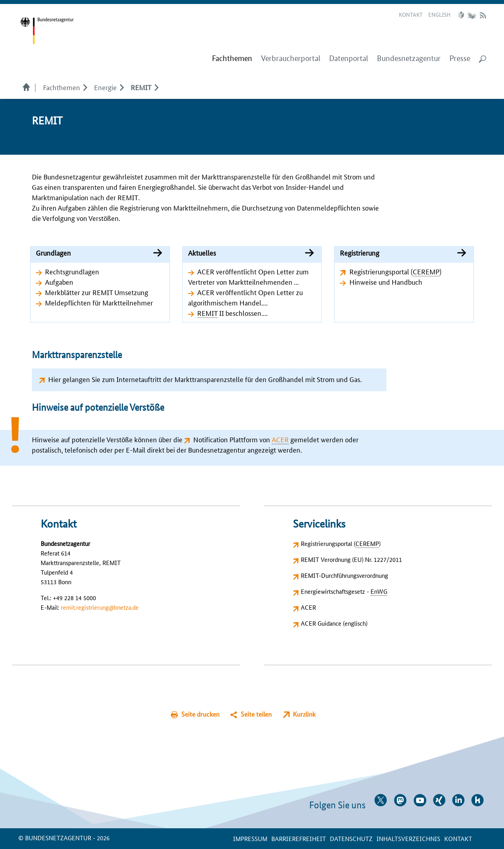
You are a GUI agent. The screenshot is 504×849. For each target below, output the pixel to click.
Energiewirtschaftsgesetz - (344, 591)
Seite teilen (256, 714)
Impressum (250, 838)
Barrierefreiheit (299, 838)
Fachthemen (62, 87)
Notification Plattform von (241, 439)
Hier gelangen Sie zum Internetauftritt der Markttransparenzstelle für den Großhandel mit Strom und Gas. (205, 379)
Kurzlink (304, 714)
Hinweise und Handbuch (386, 282)
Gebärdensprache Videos (472, 15)
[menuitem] (232, 59)
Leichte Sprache (462, 15)
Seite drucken (200, 714)
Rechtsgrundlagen (72, 271)
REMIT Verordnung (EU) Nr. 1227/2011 (351, 559)
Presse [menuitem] (460, 58)
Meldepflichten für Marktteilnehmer (99, 302)
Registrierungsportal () (395, 271)
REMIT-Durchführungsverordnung (344, 575)
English (439, 14)
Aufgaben (59, 282)
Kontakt (411, 14)
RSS (483, 15)
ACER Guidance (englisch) (334, 623)
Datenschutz (351, 838)
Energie (105, 87)
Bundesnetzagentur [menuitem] (409, 58)
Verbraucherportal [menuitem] (291, 58)
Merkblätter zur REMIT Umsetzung (97, 292)
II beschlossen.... (232, 313)
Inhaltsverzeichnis (408, 838)
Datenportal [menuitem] (349, 58)
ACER (308, 607)
